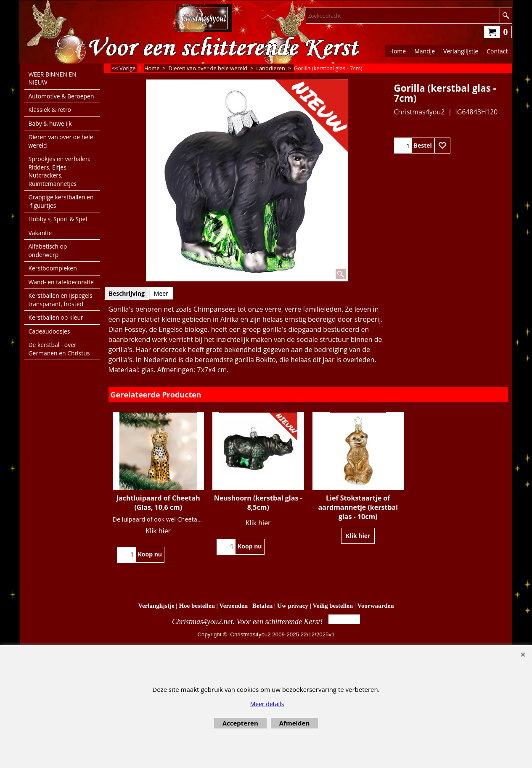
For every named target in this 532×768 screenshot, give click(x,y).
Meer (161, 293)
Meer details (267, 704)
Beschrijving (127, 293)
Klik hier (158, 531)
